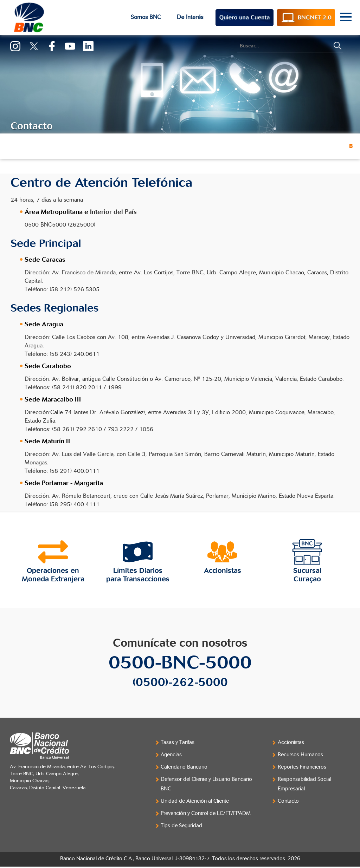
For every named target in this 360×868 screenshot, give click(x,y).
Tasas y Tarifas (178, 742)
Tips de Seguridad (181, 826)
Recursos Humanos (300, 755)
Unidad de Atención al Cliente (195, 801)
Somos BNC (147, 17)
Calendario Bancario (184, 767)
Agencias (171, 755)
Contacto (288, 801)
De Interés (191, 17)
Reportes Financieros (302, 767)
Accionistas (291, 742)
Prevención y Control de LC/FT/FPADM (206, 813)
